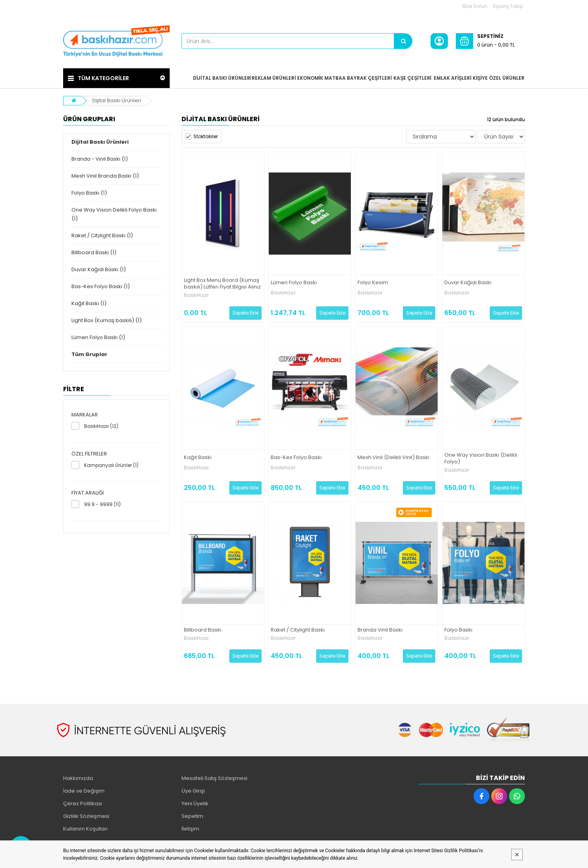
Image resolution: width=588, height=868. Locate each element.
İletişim (190, 829)
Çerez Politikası (83, 803)
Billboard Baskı (203, 630)
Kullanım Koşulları (85, 829)
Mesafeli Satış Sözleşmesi (214, 778)
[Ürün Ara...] (403, 41)
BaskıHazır (196, 295)
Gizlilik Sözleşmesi (86, 816)
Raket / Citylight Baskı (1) (102, 235)
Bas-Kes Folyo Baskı (296, 458)
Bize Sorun (475, 6)
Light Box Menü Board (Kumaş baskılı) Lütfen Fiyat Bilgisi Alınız (222, 284)
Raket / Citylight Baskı (298, 630)
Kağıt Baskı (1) (89, 303)
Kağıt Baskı (198, 458)
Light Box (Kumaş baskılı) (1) (107, 320)
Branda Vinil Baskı (380, 630)
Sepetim (192, 816)
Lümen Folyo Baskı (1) (98, 337)
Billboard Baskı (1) (94, 252)
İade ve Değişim (84, 791)
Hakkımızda (78, 778)
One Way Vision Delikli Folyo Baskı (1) (114, 214)
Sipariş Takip (508, 6)
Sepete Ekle (245, 313)
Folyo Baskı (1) (89, 193)
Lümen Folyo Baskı (294, 283)
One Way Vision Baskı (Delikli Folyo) (481, 459)
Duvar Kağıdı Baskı (468, 283)
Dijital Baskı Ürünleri (117, 100)
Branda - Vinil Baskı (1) (100, 159)
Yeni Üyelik (195, 803)
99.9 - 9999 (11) (102, 504)
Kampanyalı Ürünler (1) (111, 465)
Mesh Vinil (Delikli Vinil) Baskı (393, 458)
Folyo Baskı (458, 630)
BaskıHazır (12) (101, 426)
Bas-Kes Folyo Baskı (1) (101, 286)
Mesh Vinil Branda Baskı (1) (105, 176)
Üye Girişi (193, 791)
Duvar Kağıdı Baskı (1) (99, 269)
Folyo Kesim (373, 283)
